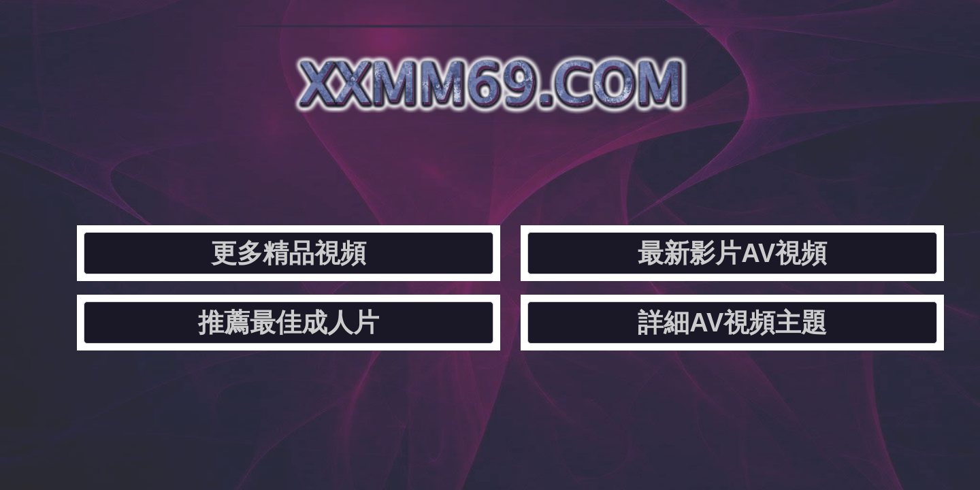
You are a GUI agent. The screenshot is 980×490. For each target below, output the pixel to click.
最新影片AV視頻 (414, 160)
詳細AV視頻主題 (785, 160)
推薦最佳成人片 (600, 160)
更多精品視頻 (229, 160)
